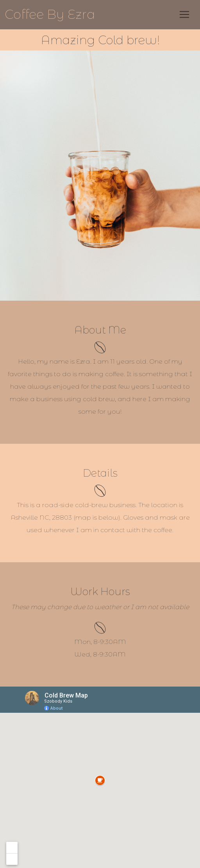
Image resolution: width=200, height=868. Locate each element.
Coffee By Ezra (50, 14)
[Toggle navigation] (184, 14)
